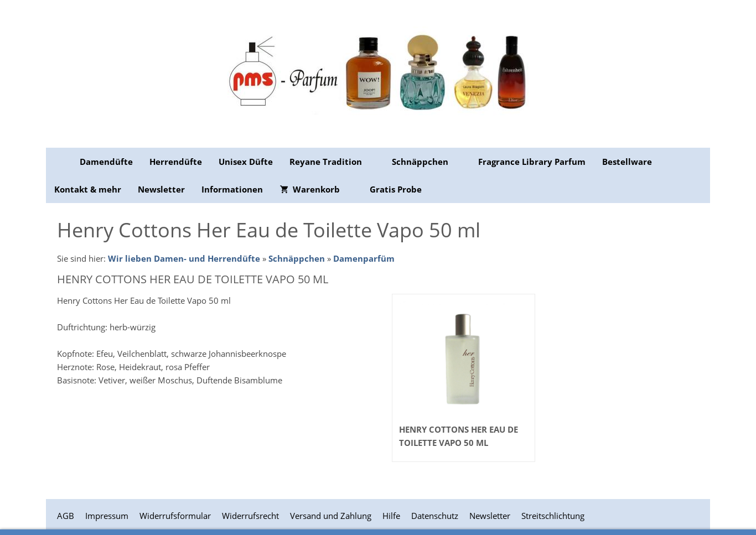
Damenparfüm (364, 258)
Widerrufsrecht (250, 516)
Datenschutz (435, 516)
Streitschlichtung (553, 516)
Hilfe (391, 516)
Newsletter (490, 516)
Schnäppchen (297, 258)
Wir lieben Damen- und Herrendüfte (184, 258)
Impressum (107, 516)
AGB (66, 516)
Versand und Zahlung (331, 516)
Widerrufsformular (175, 516)
